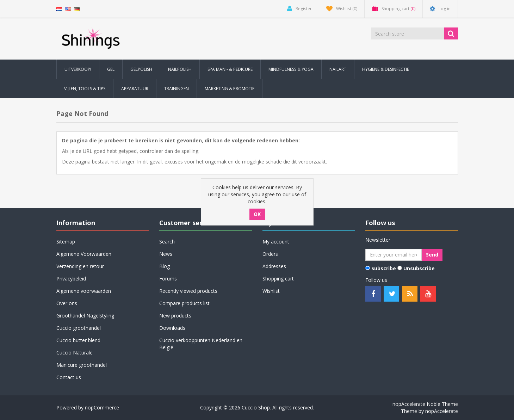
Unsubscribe (419, 268)
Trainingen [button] (177, 89)
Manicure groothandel (82, 365)
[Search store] (408, 33)
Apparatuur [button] (135, 89)
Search (167, 242)
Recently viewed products (188, 291)
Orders (270, 254)
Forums (168, 279)
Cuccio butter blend (78, 340)
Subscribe (384, 268)
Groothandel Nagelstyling (85, 316)
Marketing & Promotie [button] (230, 89)
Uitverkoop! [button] (78, 69)
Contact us (69, 377)
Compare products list (184, 303)
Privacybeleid (71, 279)
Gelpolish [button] (141, 69)
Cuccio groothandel (79, 328)
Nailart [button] (338, 69)
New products (175, 316)
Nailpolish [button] (180, 69)
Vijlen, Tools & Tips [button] (85, 89)
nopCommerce (102, 407)
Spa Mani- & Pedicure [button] (230, 69)
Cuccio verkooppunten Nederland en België (201, 344)
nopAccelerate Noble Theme (425, 404)
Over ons (67, 303)
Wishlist (271, 291)
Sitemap (66, 242)
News (166, 254)
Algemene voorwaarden (84, 291)
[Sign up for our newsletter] (394, 255)
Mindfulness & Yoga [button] (291, 69)
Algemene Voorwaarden (84, 254)
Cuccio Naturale (75, 353)
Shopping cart (278, 279)
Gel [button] (111, 69)
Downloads (172, 328)
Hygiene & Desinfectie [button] (386, 69)
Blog (165, 266)
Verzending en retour (80, 266)
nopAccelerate (442, 411)
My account (276, 242)
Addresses (274, 266)
